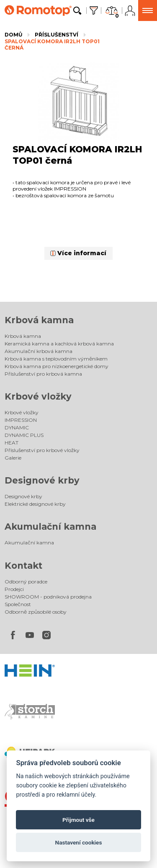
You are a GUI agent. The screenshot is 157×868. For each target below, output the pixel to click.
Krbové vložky (38, 396)
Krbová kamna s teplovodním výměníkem (56, 359)
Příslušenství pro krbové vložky (42, 450)
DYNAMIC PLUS (24, 435)
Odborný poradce (26, 582)
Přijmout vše (78, 820)
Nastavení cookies (79, 842)
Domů (13, 35)
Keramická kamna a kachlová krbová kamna (59, 344)
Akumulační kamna (50, 527)
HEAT (12, 443)
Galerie (13, 458)
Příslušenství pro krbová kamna (43, 374)
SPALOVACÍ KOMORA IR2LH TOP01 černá (52, 45)
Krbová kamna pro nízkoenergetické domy (57, 366)
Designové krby (42, 480)
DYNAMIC (17, 427)
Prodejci (14, 589)
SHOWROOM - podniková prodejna (48, 597)
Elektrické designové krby (35, 504)
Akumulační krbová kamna (39, 351)
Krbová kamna (39, 320)
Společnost (18, 604)
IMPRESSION (21, 420)
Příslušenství (57, 35)
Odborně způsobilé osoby (36, 612)
